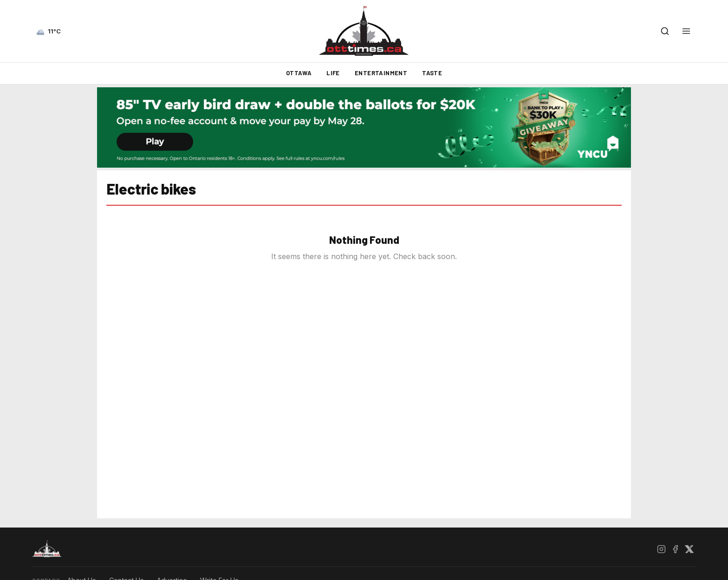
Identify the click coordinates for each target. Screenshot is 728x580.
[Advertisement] (55, 319)
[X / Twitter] (689, 549)
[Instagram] (661, 549)
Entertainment (381, 73)
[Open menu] (686, 31)
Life (333, 73)
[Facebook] (675, 549)
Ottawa (299, 73)
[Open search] (665, 31)
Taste (432, 73)
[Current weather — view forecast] (48, 31)
